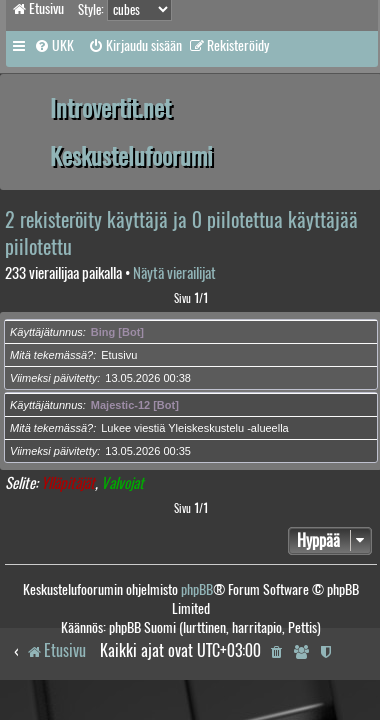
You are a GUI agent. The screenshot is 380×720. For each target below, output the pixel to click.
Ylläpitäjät (68, 483)
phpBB (197, 589)
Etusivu (119, 355)
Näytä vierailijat (174, 273)
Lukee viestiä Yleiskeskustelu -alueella (195, 428)
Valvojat (122, 483)
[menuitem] (54, 46)
